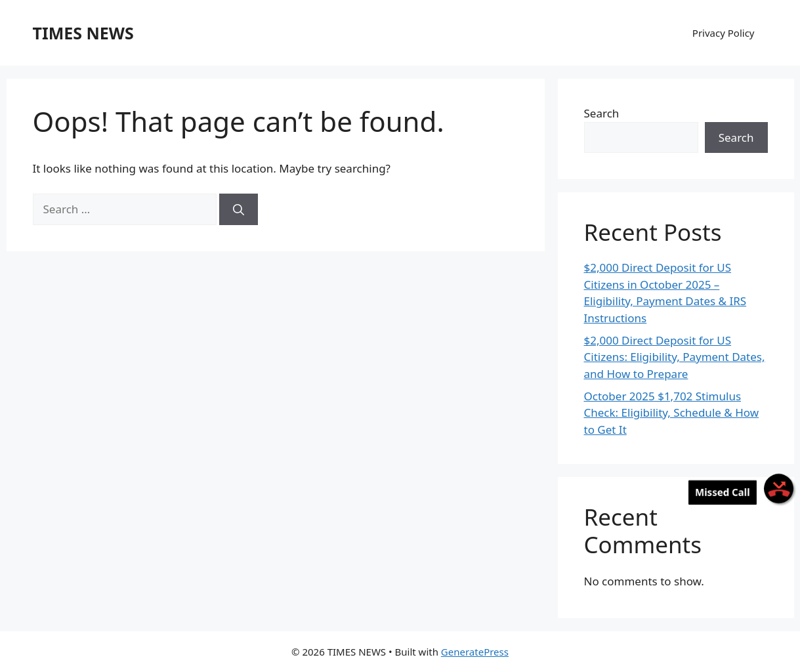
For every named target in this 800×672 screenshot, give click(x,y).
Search (602, 113)
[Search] (239, 209)
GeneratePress (475, 652)
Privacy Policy (724, 33)
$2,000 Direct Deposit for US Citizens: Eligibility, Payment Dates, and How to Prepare (675, 357)
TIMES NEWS (83, 33)
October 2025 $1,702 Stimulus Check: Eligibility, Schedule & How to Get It (672, 413)
